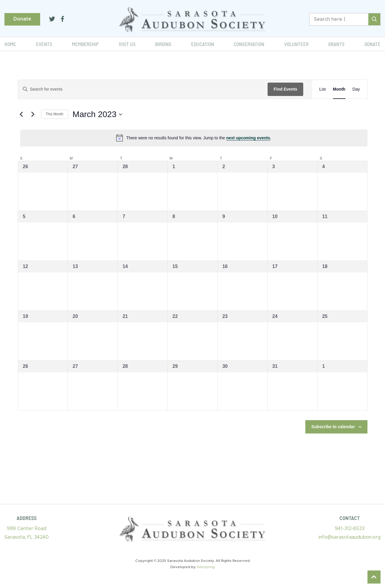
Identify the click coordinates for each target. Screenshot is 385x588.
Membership (85, 44)
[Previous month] (21, 114)
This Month (55, 114)
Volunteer (296, 44)
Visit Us (127, 44)
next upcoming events (248, 138)
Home (10, 44)
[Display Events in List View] (323, 89)
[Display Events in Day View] (356, 89)
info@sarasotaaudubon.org (350, 537)
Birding (163, 44)
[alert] (194, 138)
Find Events (285, 89)
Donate (22, 19)
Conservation (249, 44)
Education (203, 44)
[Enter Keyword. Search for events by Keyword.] (143, 89)
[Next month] (33, 114)
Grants (336, 44)
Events (44, 44)
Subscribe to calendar (333, 427)
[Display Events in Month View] (339, 89)
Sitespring (206, 567)
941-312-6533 (350, 529)
